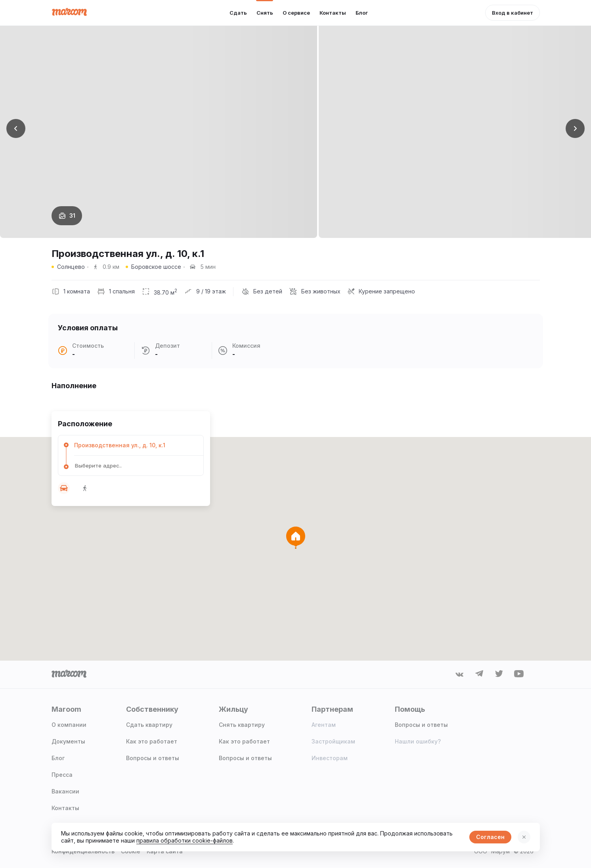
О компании (69, 725)
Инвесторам (330, 758)
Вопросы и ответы (153, 758)
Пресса (62, 775)
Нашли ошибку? (418, 741)
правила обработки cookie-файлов (185, 840)
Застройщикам (333, 741)
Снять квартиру (242, 725)
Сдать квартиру (149, 725)
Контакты (65, 808)
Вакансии (65, 791)
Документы (68, 741)
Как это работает (152, 741)
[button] (513, 13)
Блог (58, 758)
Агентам (324, 725)
